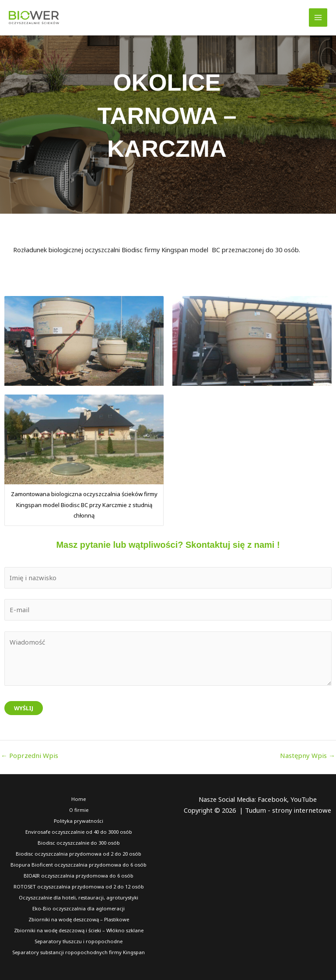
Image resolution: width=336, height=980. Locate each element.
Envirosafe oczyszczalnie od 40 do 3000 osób (79, 831)
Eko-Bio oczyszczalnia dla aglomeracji (79, 907)
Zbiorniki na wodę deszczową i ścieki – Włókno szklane (79, 929)
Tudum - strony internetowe (288, 809)
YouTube (303, 798)
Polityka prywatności (79, 820)
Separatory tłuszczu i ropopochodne (79, 939)
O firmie (79, 809)
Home (79, 798)
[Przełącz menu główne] (318, 18)
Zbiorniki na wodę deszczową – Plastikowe (79, 918)
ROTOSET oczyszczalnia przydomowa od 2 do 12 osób (79, 885)
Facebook (272, 798)
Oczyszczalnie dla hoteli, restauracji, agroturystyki (79, 896)
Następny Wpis (309, 755)
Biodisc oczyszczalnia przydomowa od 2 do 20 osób (79, 852)
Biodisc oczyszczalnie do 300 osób (79, 842)
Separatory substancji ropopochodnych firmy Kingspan (79, 950)
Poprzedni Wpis (28, 755)
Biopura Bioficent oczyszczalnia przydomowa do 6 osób (79, 863)
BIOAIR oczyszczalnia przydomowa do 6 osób (79, 874)
